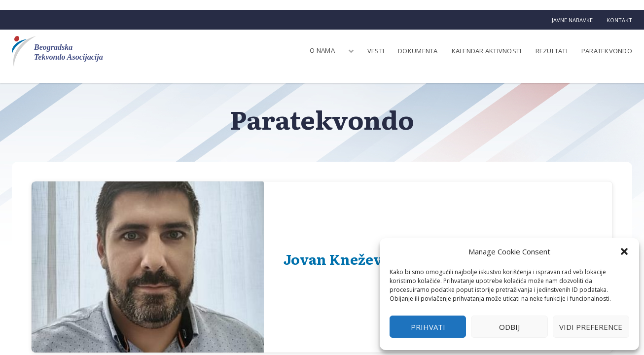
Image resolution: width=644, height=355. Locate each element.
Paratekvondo (607, 51)
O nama (322, 50)
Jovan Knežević (339, 259)
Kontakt (619, 20)
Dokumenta (418, 51)
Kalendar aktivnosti (487, 51)
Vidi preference (591, 327)
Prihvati (428, 327)
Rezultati (552, 51)
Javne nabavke (572, 20)
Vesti (376, 51)
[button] (624, 251)
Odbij (509, 327)
